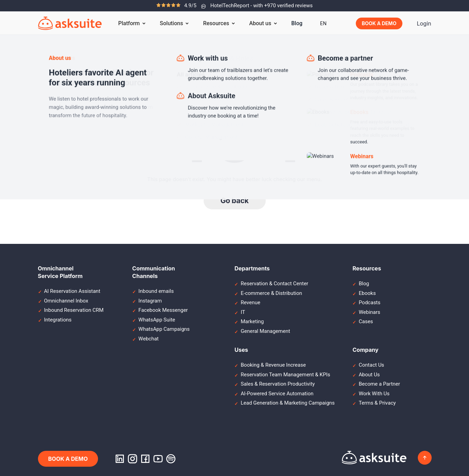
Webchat (149, 339)
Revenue (250, 303)
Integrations (58, 320)
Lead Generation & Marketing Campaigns (287, 403)
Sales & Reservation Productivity (278, 384)
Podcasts (369, 303)
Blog (297, 23)
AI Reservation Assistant (72, 291)
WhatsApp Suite (157, 320)
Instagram (150, 301)
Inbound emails (156, 291)
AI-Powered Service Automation (277, 394)
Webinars (369, 312)
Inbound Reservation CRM (74, 310)
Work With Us (374, 394)
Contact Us (371, 365)
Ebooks (367, 293)
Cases (366, 321)
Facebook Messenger (163, 310)
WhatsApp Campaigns (164, 329)
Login (424, 23)
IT (243, 312)
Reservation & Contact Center (274, 284)
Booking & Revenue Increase (273, 365)
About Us (369, 375)
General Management (265, 331)
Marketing (252, 321)
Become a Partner (379, 384)
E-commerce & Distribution (271, 293)
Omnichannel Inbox (66, 301)
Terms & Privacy (377, 403)
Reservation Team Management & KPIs (285, 375)
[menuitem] (323, 23)
